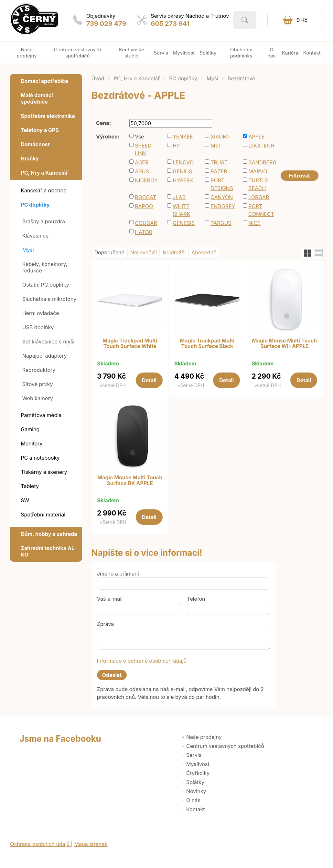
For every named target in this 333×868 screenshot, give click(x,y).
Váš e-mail (110, 599)
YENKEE (183, 137)
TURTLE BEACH (258, 184)
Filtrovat (299, 176)
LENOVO (183, 162)
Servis (194, 755)
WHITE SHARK (181, 210)
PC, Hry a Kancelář (137, 78)
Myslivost (198, 764)
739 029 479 (106, 24)
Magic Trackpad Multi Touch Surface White (130, 344)
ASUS (142, 171)
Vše (139, 137)
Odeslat (112, 675)
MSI (215, 146)
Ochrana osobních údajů (41, 844)
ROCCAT (145, 197)
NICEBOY (146, 180)
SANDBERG (262, 162)
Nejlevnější (144, 252)
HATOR (144, 232)
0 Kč (302, 20)
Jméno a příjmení (118, 574)
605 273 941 (170, 24)
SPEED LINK (143, 149)
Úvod (98, 78)
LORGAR (259, 197)
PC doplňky (183, 78)
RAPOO (144, 206)
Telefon (196, 599)
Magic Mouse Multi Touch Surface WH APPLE (285, 344)
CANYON (222, 197)
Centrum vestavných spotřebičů (225, 746)
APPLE (256, 137)
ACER (142, 162)
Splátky (195, 782)
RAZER (219, 171)
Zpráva (106, 624)
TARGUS (221, 223)
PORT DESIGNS (222, 184)
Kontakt (195, 809)
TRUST (219, 162)
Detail (149, 380)
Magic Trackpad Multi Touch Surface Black (207, 344)
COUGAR (146, 223)
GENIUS (182, 171)
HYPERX (183, 180)
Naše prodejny (204, 737)
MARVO (258, 171)
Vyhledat (245, 20)
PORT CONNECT (261, 210)
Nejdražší (174, 252)
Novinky (196, 791)
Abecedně (204, 252)
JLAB (179, 197)
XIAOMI (220, 137)
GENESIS (184, 223)
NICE (254, 223)
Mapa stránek (91, 844)
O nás (193, 800)
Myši (212, 78)
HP (176, 146)
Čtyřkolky (198, 773)
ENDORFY (223, 206)
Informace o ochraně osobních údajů (142, 661)
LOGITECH (261, 146)
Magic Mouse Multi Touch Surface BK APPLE (130, 480)
